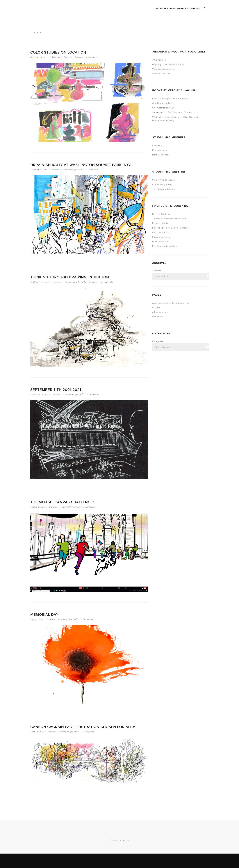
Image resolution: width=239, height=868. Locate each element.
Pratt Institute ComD (162, 232)
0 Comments (92, 57)
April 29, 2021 (37, 732)
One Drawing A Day (162, 103)
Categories (158, 341)
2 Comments (93, 394)
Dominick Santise (161, 155)
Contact (156, 308)
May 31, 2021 (37, 619)
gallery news (71, 282)
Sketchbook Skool (161, 237)
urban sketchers (160, 312)
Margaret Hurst (160, 150)
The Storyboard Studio (164, 189)
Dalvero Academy (161, 214)
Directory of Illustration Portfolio (168, 64)
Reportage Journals (73, 57)
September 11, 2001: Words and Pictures (172, 112)
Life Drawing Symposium (165, 246)
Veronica (56, 57)
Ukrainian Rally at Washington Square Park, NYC (81, 165)
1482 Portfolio (159, 60)
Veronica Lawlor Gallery (164, 69)
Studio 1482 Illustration (164, 180)
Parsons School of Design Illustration (171, 228)
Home (36, 32)
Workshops (158, 317)
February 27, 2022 (39, 170)
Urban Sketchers (161, 242)
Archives (157, 271)
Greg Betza (158, 146)
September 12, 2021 (40, 394)
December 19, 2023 (39, 57)
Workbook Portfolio (162, 74)
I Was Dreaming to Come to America (170, 99)
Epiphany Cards (160, 223)
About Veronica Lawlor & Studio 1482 (171, 303)
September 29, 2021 (40, 282)
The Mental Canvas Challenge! (62, 502)
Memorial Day (44, 615)
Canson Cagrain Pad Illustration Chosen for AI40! (83, 727)
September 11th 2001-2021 (56, 390)
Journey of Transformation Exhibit (169, 219)
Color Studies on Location (58, 52)
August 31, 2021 (38, 507)
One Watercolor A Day (163, 108)
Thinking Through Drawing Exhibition (70, 277)
